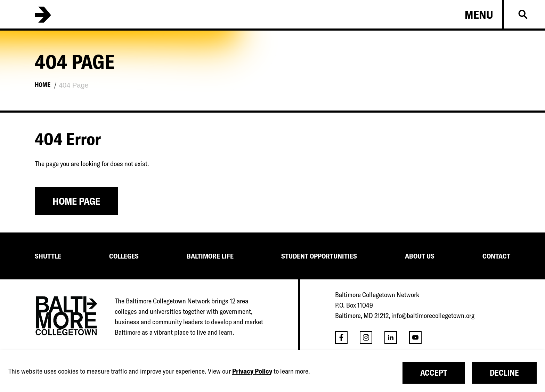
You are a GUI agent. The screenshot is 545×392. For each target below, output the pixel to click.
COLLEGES (124, 256)
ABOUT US (420, 256)
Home (43, 85)
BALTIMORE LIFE (210, 256)
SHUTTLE (48, 256)
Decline (504, 373)
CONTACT (496, 256)
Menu (479, 15)
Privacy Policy (252, 371)
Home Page (76, 201)
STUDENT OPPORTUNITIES (319, 256)
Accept (434, 373)
